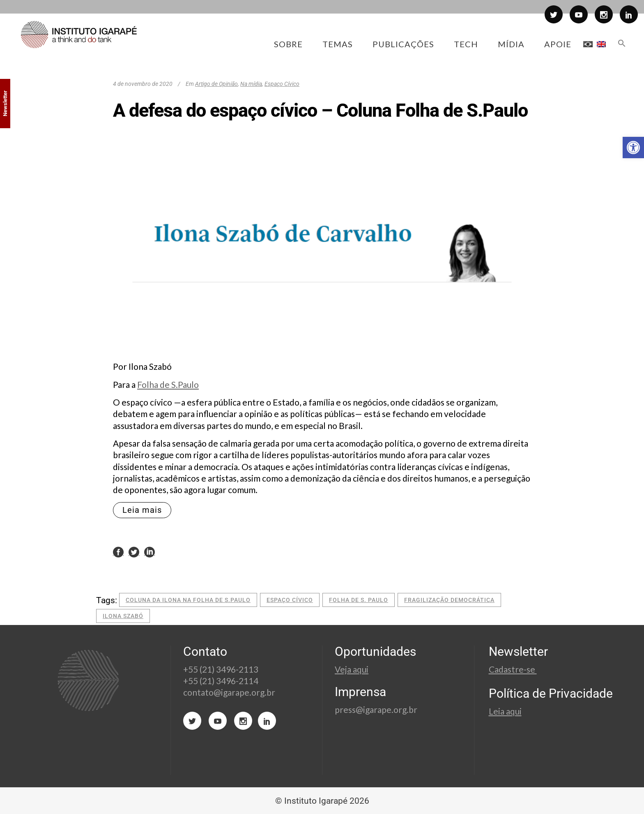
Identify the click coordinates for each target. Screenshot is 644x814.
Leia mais (142, 510)
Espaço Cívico (282, 84)
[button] (633, 148)
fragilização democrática (449, 600)
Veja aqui (352, 669)
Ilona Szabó (123, 616)
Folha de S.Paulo (168, 384)
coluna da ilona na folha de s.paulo (188, 600)
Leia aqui (505, 711)
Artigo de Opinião (216, 84)
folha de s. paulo (359, 600)
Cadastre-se (513, 669)
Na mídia (251, 84)
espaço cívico (290, 600)
